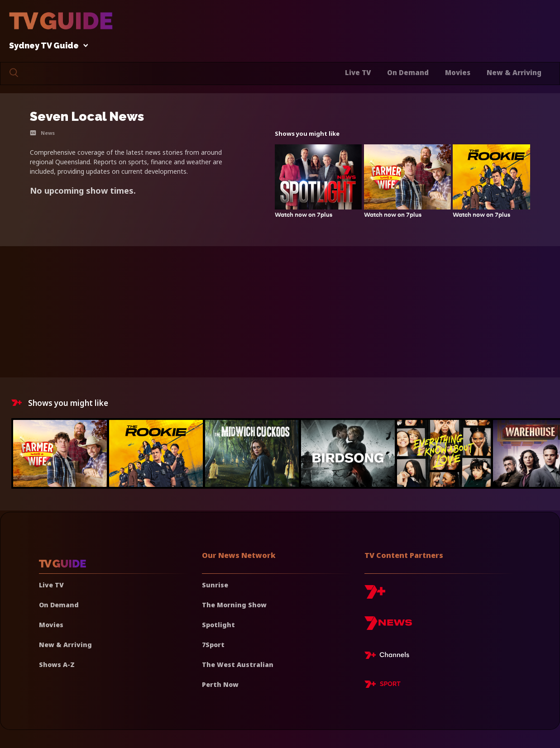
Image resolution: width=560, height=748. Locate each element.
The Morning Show (234, 605)
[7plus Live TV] (389, 657)
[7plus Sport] (383, 686)
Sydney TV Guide (46, 46)
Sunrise (215, 585)
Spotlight (218, 625)
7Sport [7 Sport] (213, 645)
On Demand (408, 72)
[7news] (388, 627)
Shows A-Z (57, 665)
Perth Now (220, 684)
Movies (458, 72)
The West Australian (238, 665)
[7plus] (375, 595)
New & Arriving (514, 72)
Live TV (358, 72)
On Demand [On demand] (59, 605)
